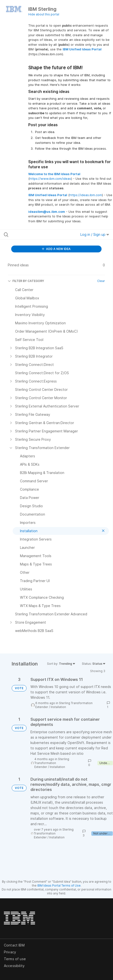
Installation (58, 707)
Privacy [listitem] (10, 952)
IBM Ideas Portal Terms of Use (59, 885)
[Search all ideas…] (34, 235)
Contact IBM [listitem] (14, 945)
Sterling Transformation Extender (52, 763)
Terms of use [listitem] (15, 959)
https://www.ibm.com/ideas (50, 179)
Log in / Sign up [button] (95, 234)
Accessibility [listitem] (14, 966)
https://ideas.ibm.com (86, 195)
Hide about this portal (44, 14)
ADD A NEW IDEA (56, 249)
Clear (101, 281)
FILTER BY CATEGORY (26, 281)
